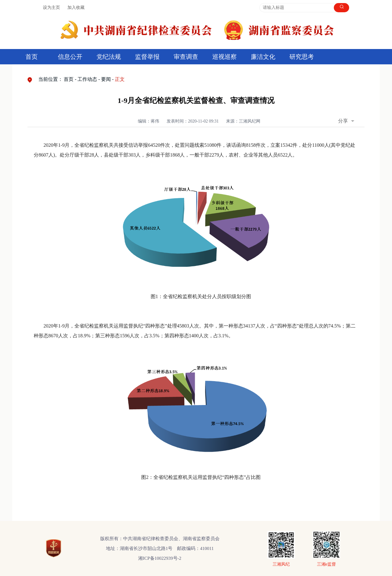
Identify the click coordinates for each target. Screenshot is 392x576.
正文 (120, 79)
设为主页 (51, 8)
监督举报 (147, 57)
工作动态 (87, 79)
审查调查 (186, 57)
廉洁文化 (263, 57)
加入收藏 (76, 8)
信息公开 (70, 57)
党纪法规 (109, 57)
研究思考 (302, 57)
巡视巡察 (224, 57)
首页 (32, 57)
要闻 (106, 79)
